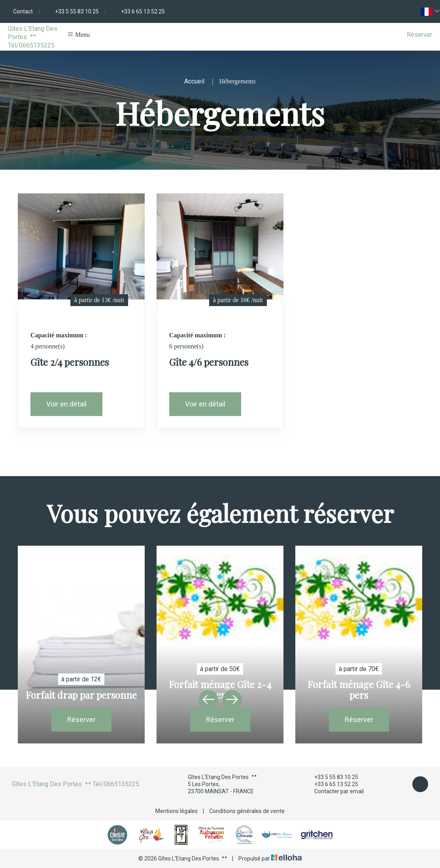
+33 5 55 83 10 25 (332, 777)
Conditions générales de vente (247, 811)
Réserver (419, 35)
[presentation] (208, 700)
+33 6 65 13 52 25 (332, 784)
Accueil (194, 81)
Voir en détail (66, 404)
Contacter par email (334, 792)
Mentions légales (177, 811)
